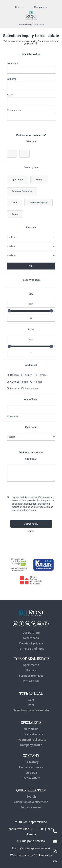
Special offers (31, 778)
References (31, 638)
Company (39, 7)
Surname (11, 79)
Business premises (31, 676)
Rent (31, 705)
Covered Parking (19, 382)
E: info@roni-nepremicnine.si (31, 848)
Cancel (31, 531)
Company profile (31, 745)
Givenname (13, 63)
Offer (18, 7)
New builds (31, 729)
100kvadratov (43, 855)
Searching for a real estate (31, 710)
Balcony (15, 375)
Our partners (31, 633)
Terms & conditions (31, 649)
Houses (31, 670)
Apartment (17, 179)
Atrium (29, 375)
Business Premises (22, 191)
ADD (31, 266)
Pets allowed (32, 389)
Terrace (42, 375)
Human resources (31, 767)
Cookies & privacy (31, 643)
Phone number (15, 110)
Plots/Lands (31, 681)
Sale (31, 700)
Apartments (31, 665)
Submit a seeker (31, 807)
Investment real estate (31, 740)
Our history (31, 762)
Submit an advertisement (31, 802)
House (39, 179)
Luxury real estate (31, 734)
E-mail (10, 95)
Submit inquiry (31, 524)
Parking (38, 382)
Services (31, 773)
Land (14, 203)
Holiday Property (39, 203)
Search (31, 796)
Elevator (15, 389)
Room (15, 214)
